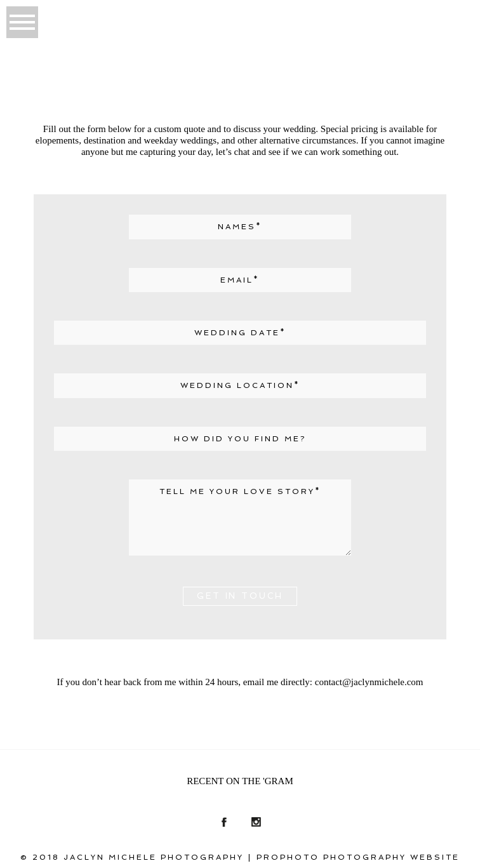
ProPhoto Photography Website (358, 857)
